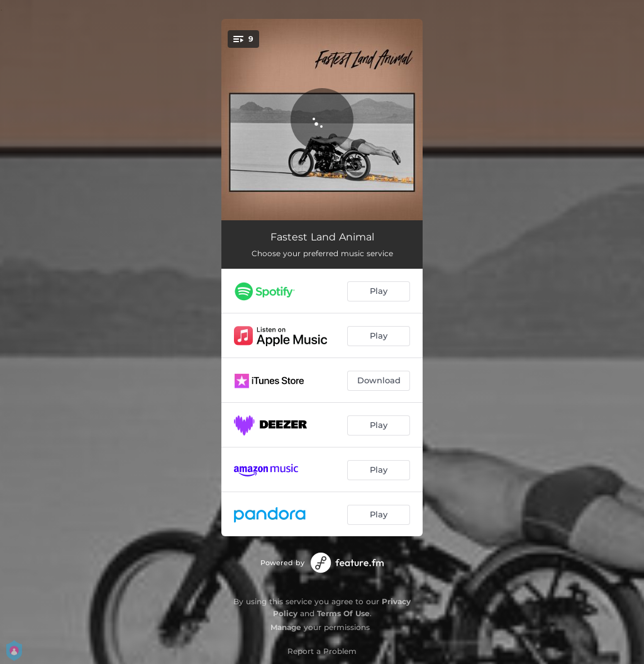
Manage (286, 627)
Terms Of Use (343, 613)
